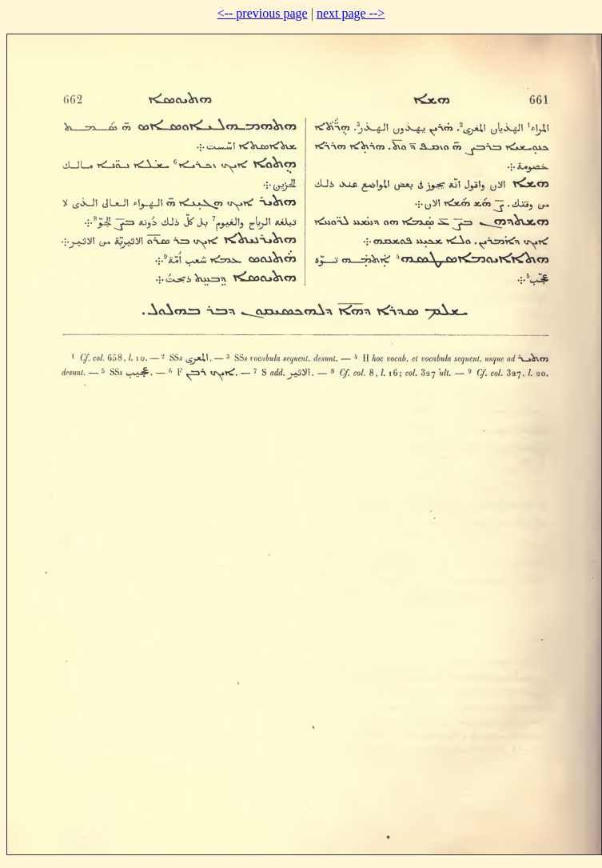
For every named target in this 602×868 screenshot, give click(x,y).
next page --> (351, 13)
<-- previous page (263, 13)
